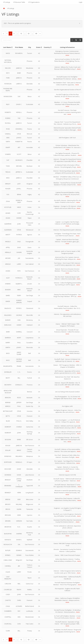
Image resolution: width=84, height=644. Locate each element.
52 (29, 33)
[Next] (40, 34)
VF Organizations (34, 2)
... (17, 33)
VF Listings (7, 2)
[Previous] (3, 34)
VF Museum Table (19, 2)
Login (81, 2)
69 (36, 33)
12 (21, 33)
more (67, 55)
